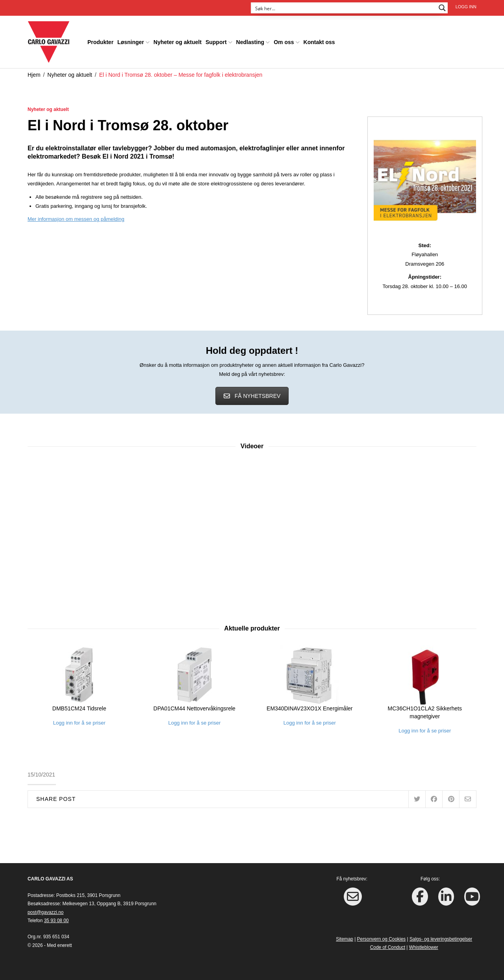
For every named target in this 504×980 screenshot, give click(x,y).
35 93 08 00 (57, 919)
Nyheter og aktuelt (178, 41)
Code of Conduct (388, 946)
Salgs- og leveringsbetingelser (441, 937)
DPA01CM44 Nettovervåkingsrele (195, 707)
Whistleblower (424, 946)
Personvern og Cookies (382, 937)
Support (216, 41)
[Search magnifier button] (442, 8)
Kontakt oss (319, 41)
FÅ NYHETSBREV (252, 394)
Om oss (284, 41)
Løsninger (131, 41)
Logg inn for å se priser (79, 721)
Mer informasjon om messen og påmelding (76, 218)
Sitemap (345, 937)
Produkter (100, 41)
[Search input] (344, 8)
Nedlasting (250, 41)
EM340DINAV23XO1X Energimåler (309, 707)
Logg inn (466, 7)
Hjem (34, 73)
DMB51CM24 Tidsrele (79, 707)
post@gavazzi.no (45, 911)
